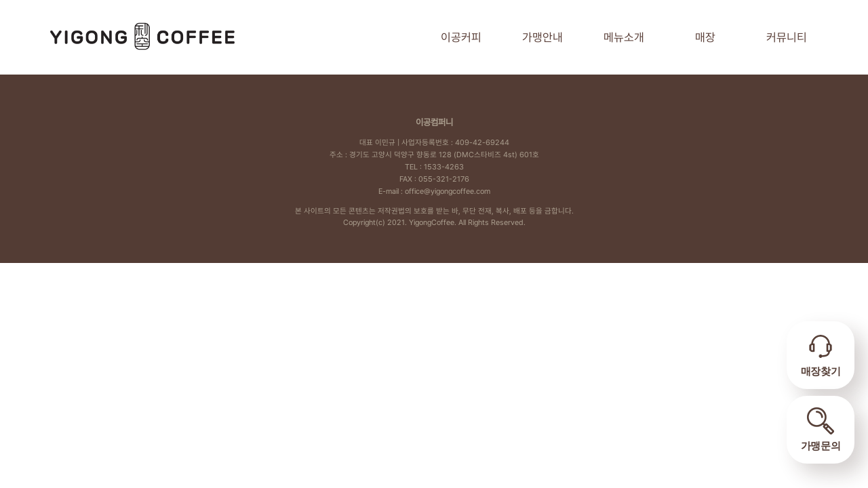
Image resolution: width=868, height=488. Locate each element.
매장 (705, 37)
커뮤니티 (787, 37)
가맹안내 (542, 37)
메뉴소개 (624, 37)
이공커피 (461, 37)
